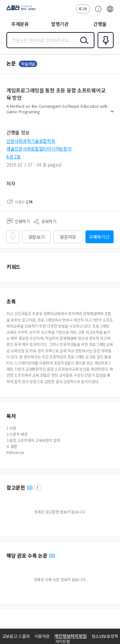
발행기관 (60, 24)
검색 (83, 45)
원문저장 (68, 237)
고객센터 (97, 12)
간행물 (100, 24)
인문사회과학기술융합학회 (31, 141)
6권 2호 (14, 157)
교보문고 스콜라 (16, 636)
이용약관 (42, 636)
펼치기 (112, 114)
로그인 (83, 9)
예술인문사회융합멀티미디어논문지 (39, 149)
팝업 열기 (38, 487)
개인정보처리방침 (70, 636)
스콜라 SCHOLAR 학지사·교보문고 (19, 10)
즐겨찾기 (104, 47)
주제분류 (20, 24)
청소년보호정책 (105, 636)
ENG (110, 12)
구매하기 (97, 237)
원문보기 (37, 237)
